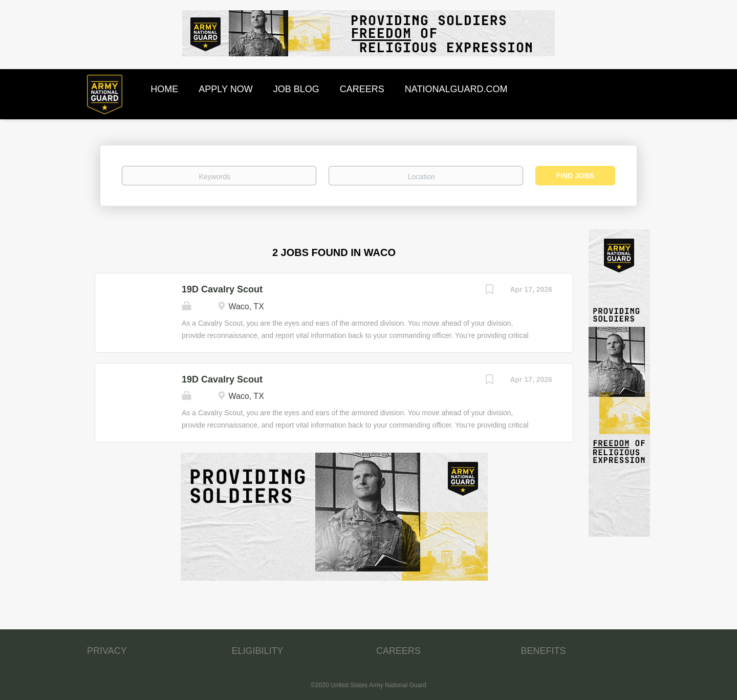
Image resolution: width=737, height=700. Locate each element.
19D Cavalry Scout (222, 289)
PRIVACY (107, 651)
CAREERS (398, 651)
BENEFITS (544, 651)
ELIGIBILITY (258, 651)
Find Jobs (576, 176)
